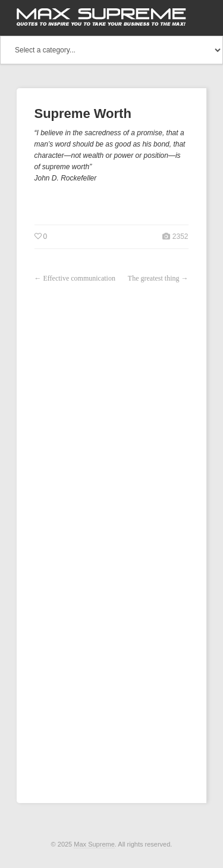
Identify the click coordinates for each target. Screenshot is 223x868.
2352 (179, 237)
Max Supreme (94, 844)
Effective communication (79, 278)
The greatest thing (154, 278)
